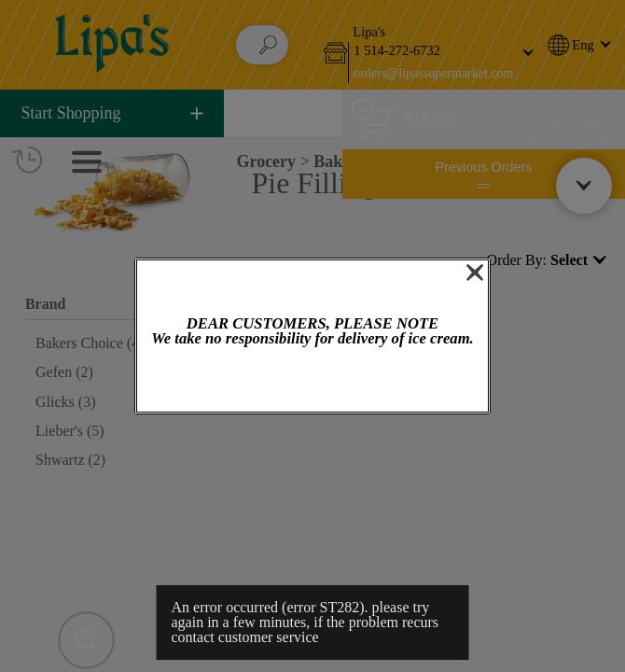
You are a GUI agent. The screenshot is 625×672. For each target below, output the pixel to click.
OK (312, 381)
